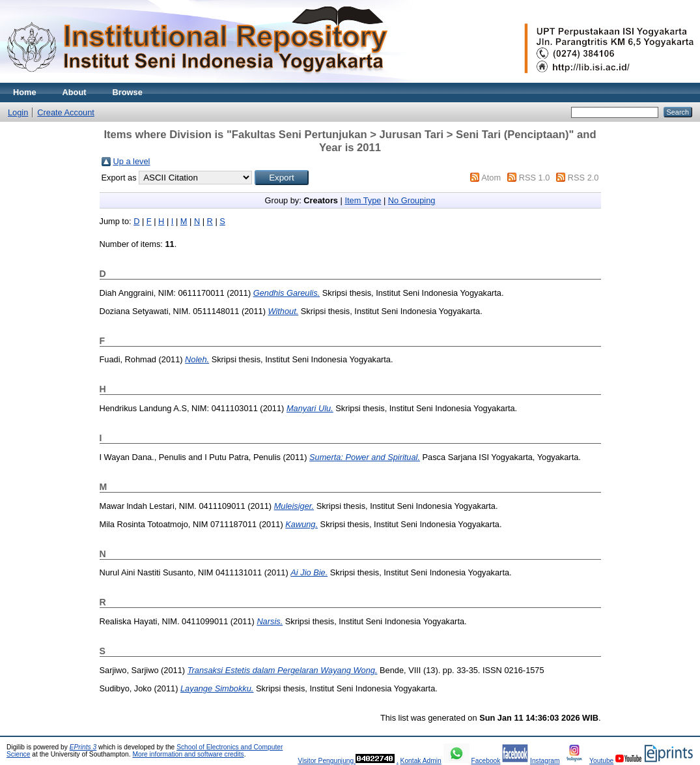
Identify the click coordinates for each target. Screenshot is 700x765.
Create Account (66, 112)
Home (25, 92)
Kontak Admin (421, 761)
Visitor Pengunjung (327, 761)
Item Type (363, 200)
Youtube (601, 761)
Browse (128, 92)
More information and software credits (188, 754)
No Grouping (412, 200)
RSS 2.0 (583, 178)
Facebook (485, 761)
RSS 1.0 (535, 178)
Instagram (545, 761)
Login (18, 112)
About (75, 92)
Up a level (132, 161)
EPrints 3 (83, 747)
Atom (491, 178)
